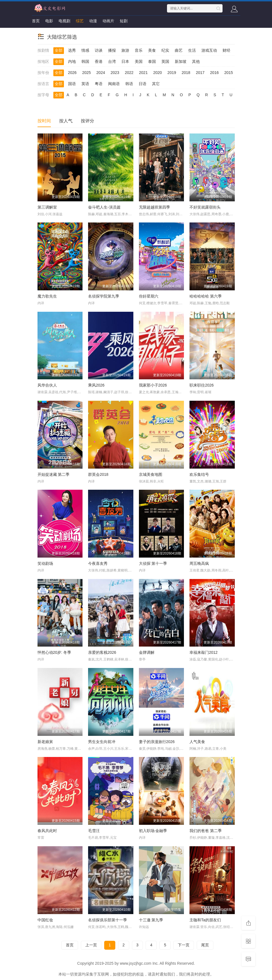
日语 (143, 84)
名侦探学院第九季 (104, 296)
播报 (112, 50)
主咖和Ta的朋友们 (205, 920)
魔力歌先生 (47, 296)
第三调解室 (47, 207)
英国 (165, 61)
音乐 (139, 50)
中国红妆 (45, 920)
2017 (200, 73)
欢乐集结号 (199, 474)
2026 (72, 73)
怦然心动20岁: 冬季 (54, 652)
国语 (72, 84)
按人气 (66, 121)
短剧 (124, 21)
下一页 (184, 945)
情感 (85, 50)
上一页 (91, 945)
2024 (101, 73)
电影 (49, 21)
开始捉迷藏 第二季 (54, 474)
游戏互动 (209, 50)
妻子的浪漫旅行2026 (157, 742)
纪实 (165, 50)
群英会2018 (98, 474)
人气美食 (197, 742)
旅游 (125, 50)
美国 (139, 61)
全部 (59, 50)
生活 (192, 50)
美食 (152, 50)
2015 (229, 73)
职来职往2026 (202, 385)
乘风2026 (96, 385)
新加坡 (181, 61)
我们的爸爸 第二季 (206, 831)
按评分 (88, 121)
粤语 (99, 84)
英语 (85, 84)
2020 (157, 73)
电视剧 (64, 21)
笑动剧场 (45, 563)
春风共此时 (47, 831)
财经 (226, 50)
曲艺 (179, 50)
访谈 (99, 50)
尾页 (205, 945)
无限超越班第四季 (154, 207)
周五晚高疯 (199, 563)
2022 (129, 73)
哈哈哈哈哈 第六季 (206, 296)
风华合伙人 (47, 385)
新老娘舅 (45, 742)
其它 (156, 84)
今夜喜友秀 (98, 563)
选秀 (72, 50)
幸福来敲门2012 (204, 652)
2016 (214, 73)
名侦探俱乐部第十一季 (108, 920)
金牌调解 (147, 652)
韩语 (129, 84)
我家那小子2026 (153, 385)
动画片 (108, 21)
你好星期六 (149, 296)
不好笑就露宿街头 (205, 207)
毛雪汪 (94, 831)
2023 (115, 73)
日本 (125, 61)
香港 (99, 61)
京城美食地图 (151, 474)
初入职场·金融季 (153, 831)
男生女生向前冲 (102, 742)
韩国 (85, 61)
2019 (172, 73)
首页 (36, 21)
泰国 (152, 61)
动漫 (93, 21)
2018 (186, 73)
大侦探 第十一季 (153, 563)
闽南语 (114, 84)
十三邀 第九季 (151, 920)
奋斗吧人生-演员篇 (104, 207)
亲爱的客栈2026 (102, 652)
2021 (143, 73)
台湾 (112, 61)
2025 (87, 73)
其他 (196, 61)
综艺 (80, 21)
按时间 (44, 121)
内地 (72, 61)
